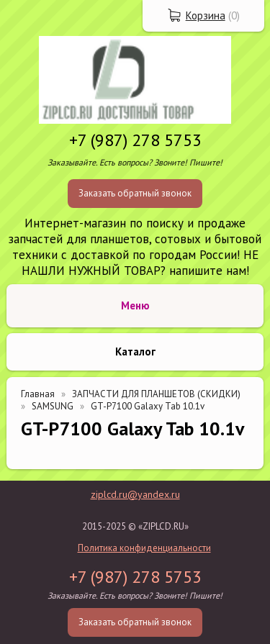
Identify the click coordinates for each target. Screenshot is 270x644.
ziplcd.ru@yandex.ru (135, 494)
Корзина (206, 15)
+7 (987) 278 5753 (135, 140)
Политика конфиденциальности (144, 548)
